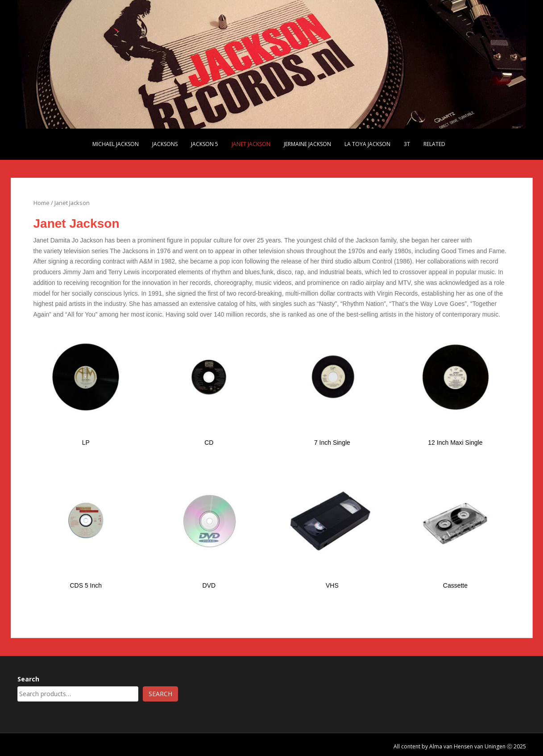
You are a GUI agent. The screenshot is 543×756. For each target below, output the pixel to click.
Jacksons (165, 144)
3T (407, 144)
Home (41, 203)
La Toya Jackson (367, 144)
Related (434, 144)
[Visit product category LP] (86, 387)
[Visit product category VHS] (332, 530)
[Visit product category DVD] (209, 530)
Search (28, 679)
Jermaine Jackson (307, 144)
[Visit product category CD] (209, 387)
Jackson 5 (205, 144)
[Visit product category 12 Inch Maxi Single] (455, 387)
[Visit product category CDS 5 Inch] (86, 530)
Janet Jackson (251, 144)
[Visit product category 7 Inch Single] (332, 387)
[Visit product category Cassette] (455, 530)
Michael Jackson (116, 144)
